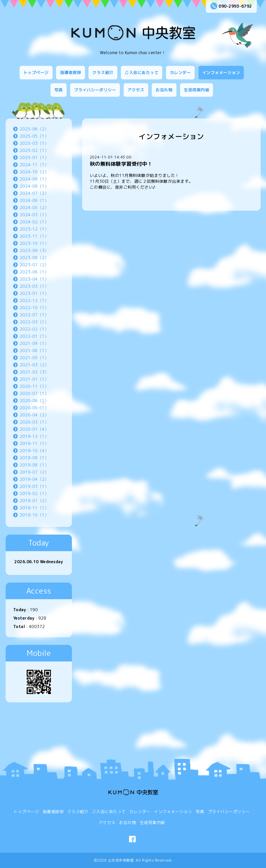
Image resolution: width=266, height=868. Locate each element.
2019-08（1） (34, 465)
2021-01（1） (34, 379)
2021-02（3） (34, 372)
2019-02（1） (34, 493)
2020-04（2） (34, 415)
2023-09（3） (34, 250)
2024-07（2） (34, 193)
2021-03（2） (34, 365)
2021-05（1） (34, 358)
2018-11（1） (34, 508)
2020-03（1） (34, 422)
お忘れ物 (164, 90)
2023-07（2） (34, 265)
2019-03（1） (34, 486)
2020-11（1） (34, 386)
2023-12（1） (34, 229)
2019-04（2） (34, 479)
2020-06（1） (34, 401)
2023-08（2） (34, 258)
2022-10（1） (34, 308)
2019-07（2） (34, 472)
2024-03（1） (34, 215)
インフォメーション (221, 73)
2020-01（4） (34, 429)
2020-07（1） (34, 393)
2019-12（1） (34, 436)
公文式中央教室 (121, 860)
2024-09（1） (34, 179)
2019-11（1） (34, 443)
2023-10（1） (34, 243)
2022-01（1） (34, 336)
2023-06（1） (34, 272)
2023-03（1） (34, 286)
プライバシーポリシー (95, 90)
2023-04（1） (34, 279)
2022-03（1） (34, 322)
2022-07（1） (34, 315)
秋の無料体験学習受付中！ (121, 164)
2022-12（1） (34, 300)
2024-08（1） (34, 186)
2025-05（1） (34, 136)
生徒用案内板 (197, 90)
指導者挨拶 (71, 73)
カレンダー (180, 73)
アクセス (136, 90)
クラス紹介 (103, 73)
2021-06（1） (34, 351)
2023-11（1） (34, 236)
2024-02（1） (34, 222)
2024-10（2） (34, 172)
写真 (59, 90)
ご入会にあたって (142, 73)
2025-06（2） (34, 129)
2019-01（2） (34, 501)
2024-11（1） (34, 165)
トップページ (36, 73)
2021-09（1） (34, 343)
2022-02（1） (34, 329)
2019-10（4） (34, 451)
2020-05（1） (34, 408)
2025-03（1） (34, 143)
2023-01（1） (34, 293)
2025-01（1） (34, 158)
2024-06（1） (34, 200)
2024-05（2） (34, 208)
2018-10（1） (34, 515)
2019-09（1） (34, 458)
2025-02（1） (34, 150)
